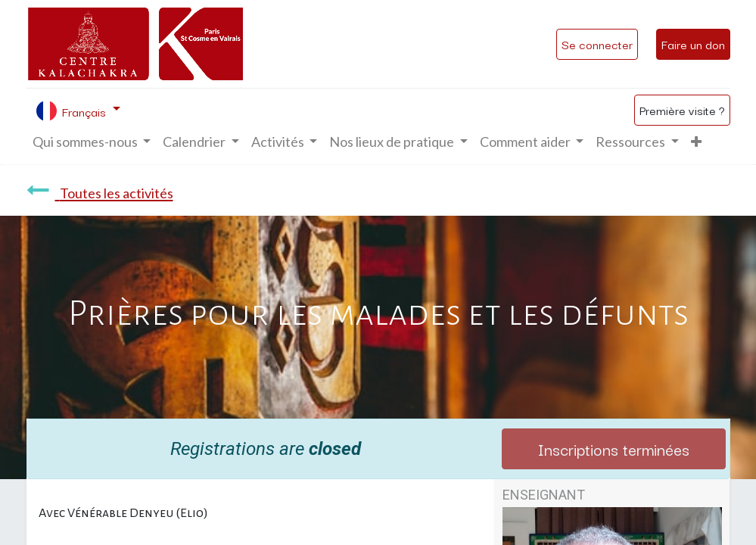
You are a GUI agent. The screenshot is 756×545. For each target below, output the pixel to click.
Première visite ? (682, 110)
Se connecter (597, 44)
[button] (696, 142)
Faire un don (693, 44)
